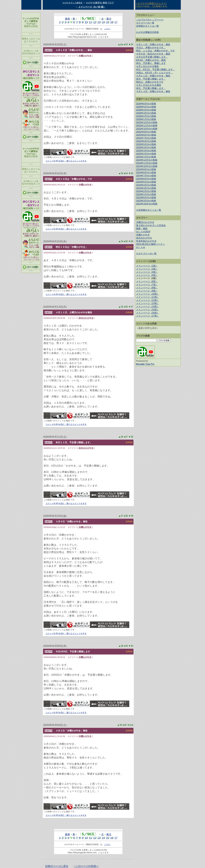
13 (99, 22)
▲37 (121, 516)
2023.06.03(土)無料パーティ (151, 244)
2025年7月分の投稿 (146, 138)
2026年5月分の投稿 (146, 107)
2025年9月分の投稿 (146, 132)
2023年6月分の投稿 (146, 198)
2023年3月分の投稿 (146, 201)
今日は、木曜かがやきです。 (151, 48)
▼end (130, 725)
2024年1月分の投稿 (146, 194)
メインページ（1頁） (147, 266)
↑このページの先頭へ (86, 866)
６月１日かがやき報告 (147, 66)
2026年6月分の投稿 (146, 104)
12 (95, 22)
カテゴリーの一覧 (145, 23)
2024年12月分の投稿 (147, 160)
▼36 (131, 241)
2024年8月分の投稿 (146, 172)
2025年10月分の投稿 (147, 129)
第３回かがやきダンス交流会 (151, 225)
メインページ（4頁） (147, 275)
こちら (107, 29)
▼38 (131, 437)
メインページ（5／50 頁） (92, 7)
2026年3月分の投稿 (146, 113)
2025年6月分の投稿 (146, 141)
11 (90, 22)
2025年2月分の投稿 (146, 154)
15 (107, 22)
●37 (126, 437)
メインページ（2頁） (147, 269)
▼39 (131, 516)
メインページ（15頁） (148, 310)
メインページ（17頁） (148, 316)
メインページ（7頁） (147, 285)
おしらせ (141, 247)
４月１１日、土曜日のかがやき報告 (74, 312)
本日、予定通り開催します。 (151, 79)
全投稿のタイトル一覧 (147, 26)
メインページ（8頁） (147, 288)
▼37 (131, 307)
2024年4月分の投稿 (146, 185)
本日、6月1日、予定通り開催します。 (156, 69)
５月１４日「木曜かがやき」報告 (153, 91)
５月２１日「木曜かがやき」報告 (153, 76)
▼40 (131, 646)
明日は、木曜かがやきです (150, 82)
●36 (126, 307)
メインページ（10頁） (148, 294)
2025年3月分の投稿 (146, 151)
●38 (126, 516)
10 (86, 22)
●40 (125, 725)
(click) (129, 50)
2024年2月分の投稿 (146, 191)
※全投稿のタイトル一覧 (149, 210)
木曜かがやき (85, 56)
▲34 (121, 241)
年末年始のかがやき (146, 241)
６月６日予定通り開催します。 (152, 57)
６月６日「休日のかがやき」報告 (153, 54)
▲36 (121, 437)
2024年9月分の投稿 (146, 169)
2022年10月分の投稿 (147, 204)
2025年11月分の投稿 (147, 126)
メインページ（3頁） (147, 272)
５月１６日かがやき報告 (149, 85)
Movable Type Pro (145, 364)
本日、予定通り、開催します (151, 63)
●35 (126, 241)
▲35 (121, 307)
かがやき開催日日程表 (147, 32)
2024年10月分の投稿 (147, 166)
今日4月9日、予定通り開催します (73, 652)
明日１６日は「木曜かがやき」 (72, 247)
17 (116, 22)
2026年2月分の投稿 (146, 116)
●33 (126, 44)
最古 (109, 19)
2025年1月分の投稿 (146, 157)
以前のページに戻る (57, 866)
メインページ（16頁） (148, 313)
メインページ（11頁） (148, 297)
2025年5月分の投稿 (146, 144)
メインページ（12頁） (148, 300)
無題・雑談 (142, 229)
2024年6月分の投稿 (146, 179)
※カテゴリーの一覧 (146, 254)
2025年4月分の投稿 (146, 147)
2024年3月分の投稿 (146, 188)
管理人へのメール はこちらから (31, 40)
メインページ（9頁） (147, 291)
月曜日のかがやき (145, 222)
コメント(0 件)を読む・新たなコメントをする (66, 161)
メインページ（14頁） (148, 306)
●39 (126, 646)
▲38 (121, 646)
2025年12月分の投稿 (147, 122)
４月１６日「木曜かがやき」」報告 (74, 50)
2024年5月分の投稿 (146, 182)
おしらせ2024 (143, 232)
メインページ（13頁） (148, 303)
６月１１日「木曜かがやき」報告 (153, 44)
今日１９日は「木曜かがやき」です (74, 179)
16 (112, 22)
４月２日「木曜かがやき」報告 (72, 731)
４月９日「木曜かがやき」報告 (72, 522)
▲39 (120, 725)
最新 (67, 19)
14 (103, 22)
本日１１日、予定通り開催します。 (74, 442)
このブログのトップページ (150, 20)
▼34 (131, 44)
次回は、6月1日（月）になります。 (154, 73)
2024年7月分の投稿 (146, 176)
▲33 (121, 173)
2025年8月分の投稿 (146, 135)
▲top (121, 44)
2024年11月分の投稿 (147, 163)
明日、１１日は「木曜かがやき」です (155, 51)
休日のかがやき (86, 318)
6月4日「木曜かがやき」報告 (151, 60)
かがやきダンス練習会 (72, 3)
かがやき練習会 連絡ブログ (100, 3)
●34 (126, 173)
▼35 (131, 173)
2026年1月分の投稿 (146, 119)
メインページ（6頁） (147, 281)
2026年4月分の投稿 (146, 110)
